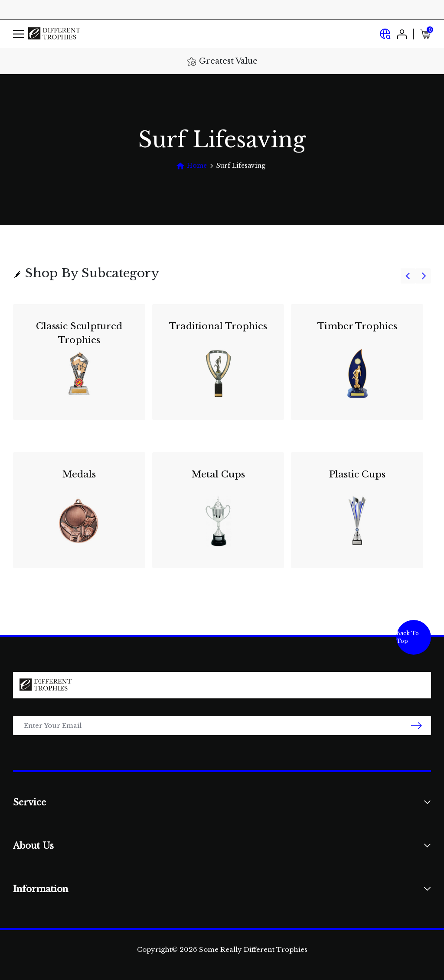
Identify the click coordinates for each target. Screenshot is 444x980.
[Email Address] (222, 725)
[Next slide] (423, 276)
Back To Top (408, 637)
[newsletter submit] (416, 725)
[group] (222, 441)
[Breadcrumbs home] (191, 166)
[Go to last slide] (408, 276)
